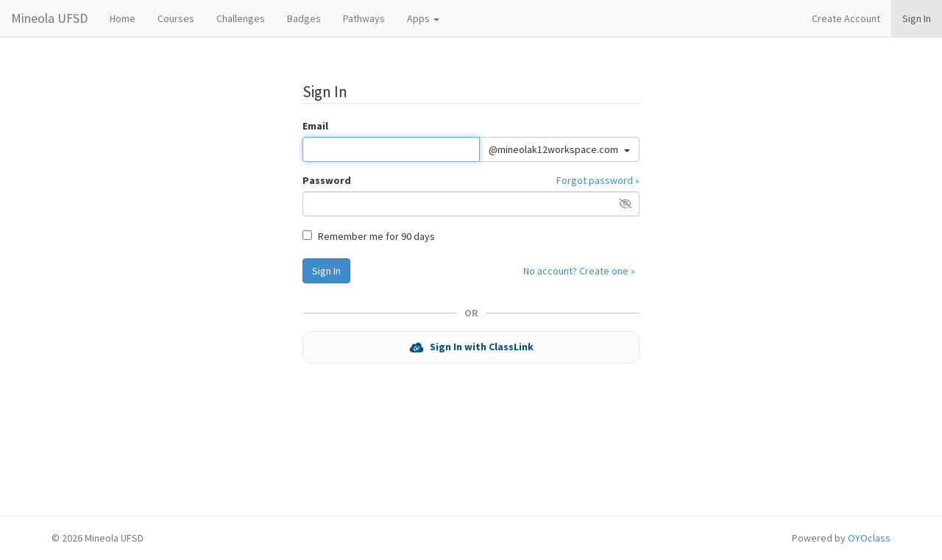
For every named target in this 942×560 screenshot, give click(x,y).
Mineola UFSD (49, 18)
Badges (304, 18)
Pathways (364, 18)
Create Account (846, 18)
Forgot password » (598, 180)
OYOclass (869, 538)
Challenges (241, 18)
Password (327, 180)
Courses (176, 18)
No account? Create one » (579, 271)
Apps (423, 18)
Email (315, 126)
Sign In (917, 18)
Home (123, 18)
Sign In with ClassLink (471, 348)
